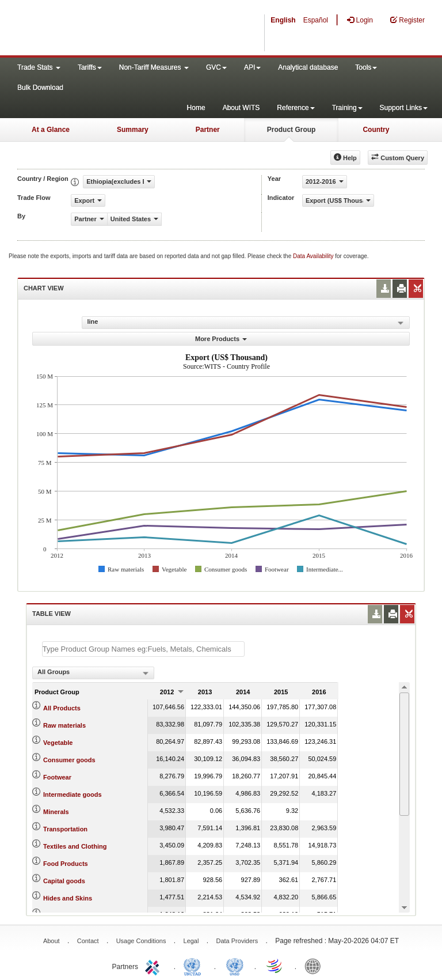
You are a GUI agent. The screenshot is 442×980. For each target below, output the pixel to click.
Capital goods (64, 881)
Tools (366, 67)
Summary (133, 130)
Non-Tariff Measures (154, 67)
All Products (62, 708)
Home (196, 108)
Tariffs (90, 67)
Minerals (56, 812)
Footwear (57, 777)
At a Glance (51, 130)
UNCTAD (195, 966)
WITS (115, 29)
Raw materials (64, 725)
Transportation (65, 829)
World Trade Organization (275, 966)
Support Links (404, 108)
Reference (296, 108)
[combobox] (93, 673)
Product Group (292, 130)
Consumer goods (69, 760)
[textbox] (143, 649)
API (252, 67)
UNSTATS (235, 966)
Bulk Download (40, 88)
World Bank (315, 966)
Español (316, 20)
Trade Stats (39, 67)
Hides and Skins (68, 898)
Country (376, 130)
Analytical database (308, 67)
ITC (154, 966)
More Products (221, 339)
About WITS (241, 108)
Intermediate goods (72, 794)
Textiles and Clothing (75, 846)
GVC (216, 67)
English (283, 20)
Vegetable (58, 743)
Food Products (66, 864)
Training (347, 108)
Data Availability (314, 256)
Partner (208, 130)
